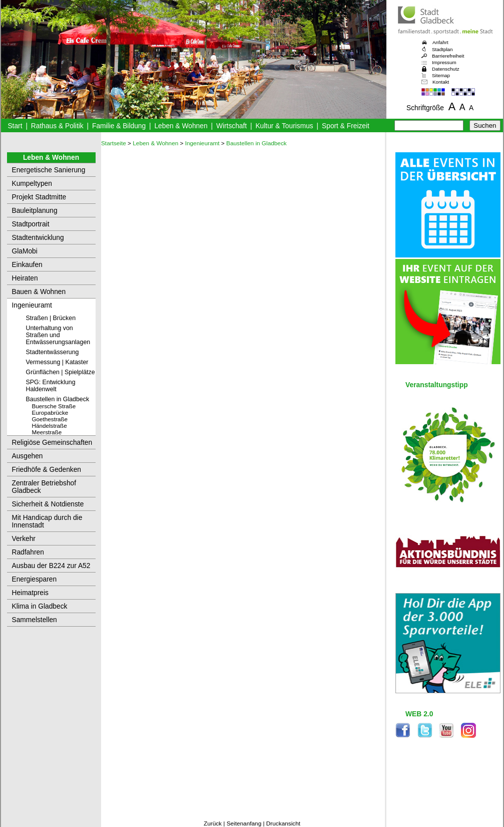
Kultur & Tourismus (284, 126)
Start (15, 126)
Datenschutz (446, 69)
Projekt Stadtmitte (39, 197)
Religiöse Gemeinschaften (52, 443)
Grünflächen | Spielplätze (61, 372)
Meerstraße (47, 432)
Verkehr (24, 539)
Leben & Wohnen (181, 126)
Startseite (114, 143)
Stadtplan (442, 49)
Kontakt (441, 82)
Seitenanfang (244, 823)
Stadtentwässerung (53, 352)
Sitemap (441, 75)
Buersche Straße (54, 406)
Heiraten (25, 278)
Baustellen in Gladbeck (58, 399)
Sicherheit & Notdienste (48, 504)
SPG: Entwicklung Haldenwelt (51, 386)
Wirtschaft (231, 126)
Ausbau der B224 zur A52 (51, 566)
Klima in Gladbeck (40, 606)
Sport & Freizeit (346, 126)
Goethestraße (50, 419)
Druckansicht (283, 823)
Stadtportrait (31, 224)
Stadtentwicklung (38, 238)
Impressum (444, 62)
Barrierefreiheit (448, 56)
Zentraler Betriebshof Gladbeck (44, 487)
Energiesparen (35, 579)
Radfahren (28, 552)
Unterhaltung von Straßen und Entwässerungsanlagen (58, 335)
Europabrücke (50, 412)
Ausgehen (28, 456)
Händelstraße (50, 426)
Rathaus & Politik (57, 126)
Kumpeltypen (32, 184)
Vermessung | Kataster (57, 362)
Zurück (213, 823)
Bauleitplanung (35, 211)
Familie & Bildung (119, 126)
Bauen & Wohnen (39, 292)
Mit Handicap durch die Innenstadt (47, 521)
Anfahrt (440, 42)
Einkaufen (27, 265)
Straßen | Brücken (51, 318)
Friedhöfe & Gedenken (47, 470)
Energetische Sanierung (49, 170)
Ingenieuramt (32, 305)
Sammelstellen (35, 620)
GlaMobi (25, 251)
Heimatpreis (30, 593)
